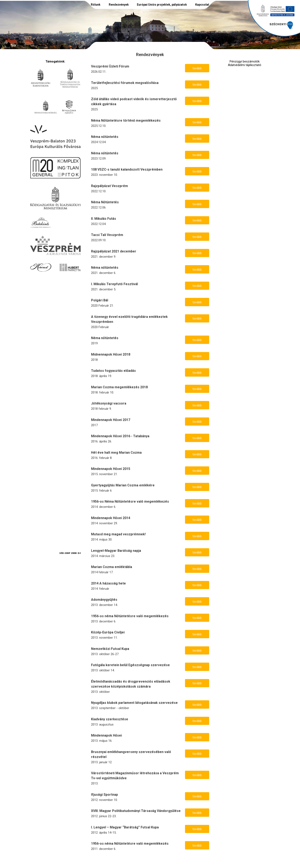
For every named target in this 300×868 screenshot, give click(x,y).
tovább (197, 68)
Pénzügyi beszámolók (245, 62)
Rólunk (96, 5)
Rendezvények (119, 5)
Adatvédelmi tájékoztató (245, 65)
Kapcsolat (202, 5)
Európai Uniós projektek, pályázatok (162, 5)
